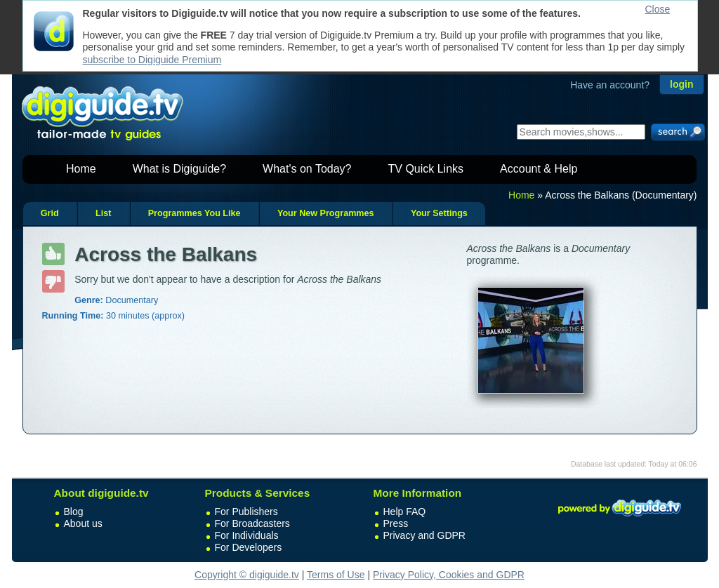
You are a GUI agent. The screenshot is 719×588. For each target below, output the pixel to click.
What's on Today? (307, 169)
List (103, 213)
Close (658, 9)
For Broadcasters (252, 523)
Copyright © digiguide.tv (247, 575)
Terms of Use (336, 575)
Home (81, 169)
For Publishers (246, 512)
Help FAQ (405, 512)
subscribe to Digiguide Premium (152, 60)
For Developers (249, 547)
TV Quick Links (426, 169)
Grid (50, 213)
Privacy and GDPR (424, 535)
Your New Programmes (326, 213)
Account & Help (539, 169)
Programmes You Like (194, 213)
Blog (74, 512)
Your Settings (439, 213)
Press (396, 523)
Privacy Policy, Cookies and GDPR (449, 575)
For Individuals (247, 535)
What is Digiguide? (179, 169)
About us (83, 523)
